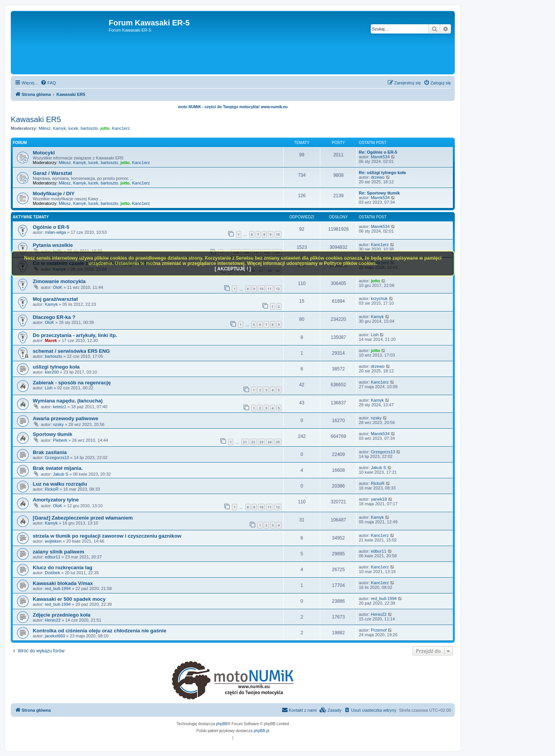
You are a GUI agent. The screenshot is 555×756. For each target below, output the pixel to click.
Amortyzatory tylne (56, 500)
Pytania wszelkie (53, 245)
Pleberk (60, 440)
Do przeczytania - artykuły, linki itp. (75, 335)
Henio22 (53, 620)
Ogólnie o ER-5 (51, 227)
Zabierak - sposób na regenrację (72, 383)
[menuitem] (48, 83)
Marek (51, 340)
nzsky (58, 424)
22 (253, 442)
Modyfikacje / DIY (54, 194)
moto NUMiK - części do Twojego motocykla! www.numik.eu (233, 107)
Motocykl (44, 153)
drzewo (378, 177)
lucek (73, 128)
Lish (375, 335)
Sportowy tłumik (53, 434)
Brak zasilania (50, 452)
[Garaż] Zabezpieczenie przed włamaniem (83, 518)
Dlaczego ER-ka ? (54, 317)
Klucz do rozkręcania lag (63, 567)
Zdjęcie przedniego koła (62, 615)
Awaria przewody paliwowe (66, 418)
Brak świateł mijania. (58, 468)
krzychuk (379, 298)
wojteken (53, 541)
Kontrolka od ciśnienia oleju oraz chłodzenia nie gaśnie (100, 631)
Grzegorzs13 (57, 458)
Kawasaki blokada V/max (63, 583)
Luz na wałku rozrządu (60, 484)
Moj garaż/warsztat (55, 299)
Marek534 (380, 157)
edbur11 (52, 557)
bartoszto (89, 128)
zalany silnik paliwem (58, 552)
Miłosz (45, 128)
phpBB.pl (262, 731)
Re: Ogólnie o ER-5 (378, 152)
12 (278, 289)
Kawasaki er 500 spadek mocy (69, 599)
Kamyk (59, 128)
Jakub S (61, 474)
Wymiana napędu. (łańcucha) (68, 401)
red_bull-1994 (58, 588)
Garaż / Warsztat (52, 173)
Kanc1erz (121, 128)
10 (278, 234)
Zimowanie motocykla (59, 281)
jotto (105, 128)
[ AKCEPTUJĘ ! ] (233, 269)
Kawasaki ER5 (36, 119)
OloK (57, 287)
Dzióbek (52, 573)
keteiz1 (60, 407)
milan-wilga (55, 232)
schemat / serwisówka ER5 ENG (71, 351)
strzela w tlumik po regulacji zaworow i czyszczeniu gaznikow (107, 536)
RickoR (51, 489)
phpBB (222, 724)
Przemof (379, 630)
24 (269, 442)
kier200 (52, 372)
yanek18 (379, 499)
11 (269, 289)
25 (278, 442)
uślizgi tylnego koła (56, 367)
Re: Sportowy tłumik (379, 193)
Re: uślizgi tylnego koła (382, 173)
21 (245, 442)
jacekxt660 (55, 636)
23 (261, 442)
